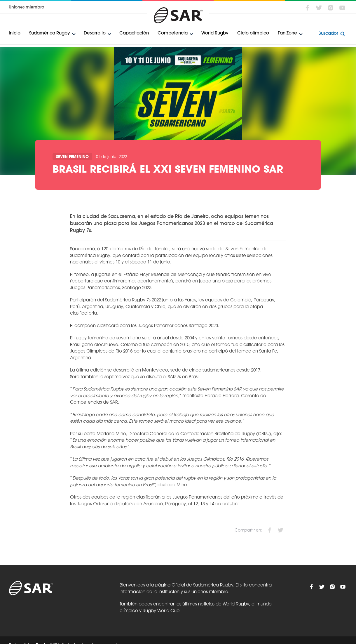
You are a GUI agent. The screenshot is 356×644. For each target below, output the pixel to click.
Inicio (15, 33)
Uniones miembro (26, 7)
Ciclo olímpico (253, 33)
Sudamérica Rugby (50, 33)
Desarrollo (95, 33)
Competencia (173, 33)
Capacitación (134, 33)
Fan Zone (287, 33)
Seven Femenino (72, 157)
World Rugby (215, 33)
